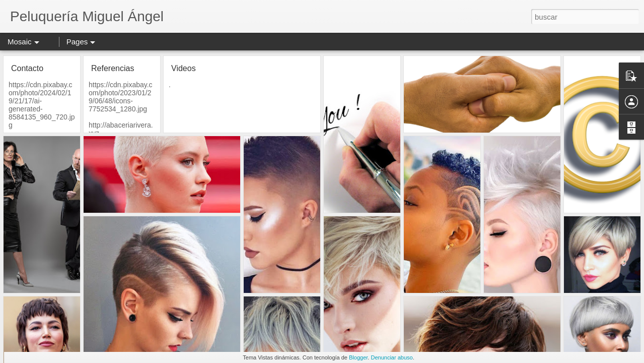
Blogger (358, 357)
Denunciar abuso (391, 357)
